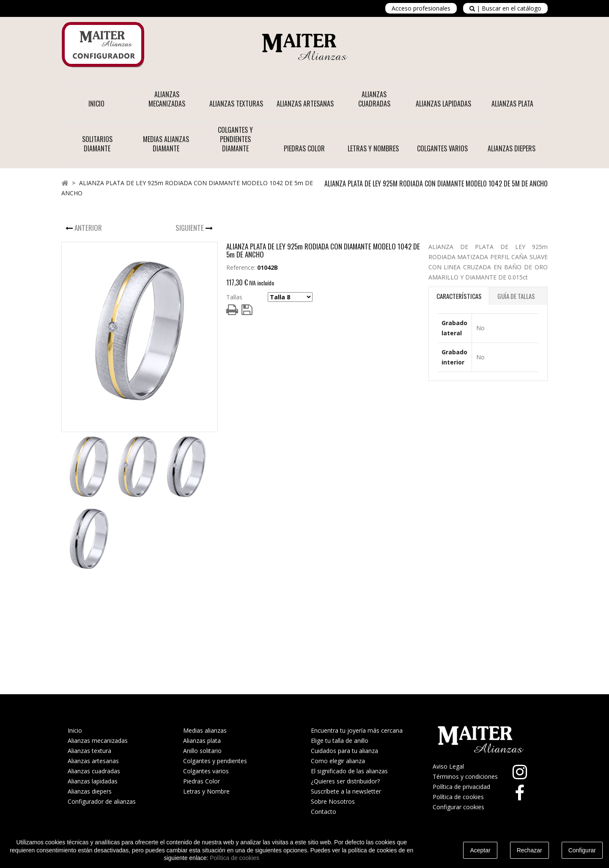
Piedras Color (202, 781)
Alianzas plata (202, 741)
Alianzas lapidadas (93, 781)
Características (459, 296)
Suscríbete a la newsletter (346, 791)
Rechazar (529, 850)
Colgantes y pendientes (215, 761)
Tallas (234, 297)
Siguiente (191, 228)
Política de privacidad (461, 787)
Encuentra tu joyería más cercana (357, 730)
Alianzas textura (89, 751)
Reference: (241, 267)
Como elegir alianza (338, 761)
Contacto (324, 812)
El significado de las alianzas (349, 771)
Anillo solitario (202, 751)
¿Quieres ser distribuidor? (345, 781)
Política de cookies (458, 797)
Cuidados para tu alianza (344, 751)
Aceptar (480, 850)
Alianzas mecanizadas (98, 741)
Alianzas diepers (90, 791)
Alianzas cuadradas (94, 771)
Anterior (89, 228)
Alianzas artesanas (93, 761)
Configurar (582, 850)
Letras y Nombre (206, 791)
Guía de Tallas (516, 296)
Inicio (96, 104)
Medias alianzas (205, 730)
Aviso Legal (448, 766)
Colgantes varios (206, 771)
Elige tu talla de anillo (340, 741)
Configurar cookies (458, 807)
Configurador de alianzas (102, 801)
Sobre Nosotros (333, 801)
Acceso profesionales (421, 8)
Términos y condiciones (465, 776)
